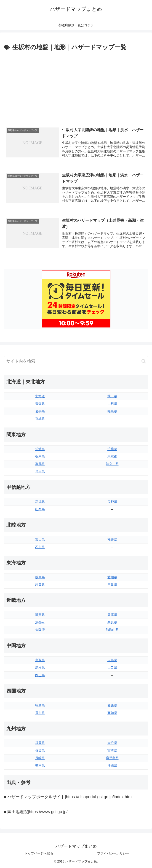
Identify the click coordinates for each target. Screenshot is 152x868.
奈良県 (112, 622)
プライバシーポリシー (113, 853)
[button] (144, 361)
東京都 (112, 456)
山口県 (112, 668)
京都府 (40, 622)
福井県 (112, 539)
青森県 (40, 404)
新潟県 (40, 502)
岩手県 (40, 411)
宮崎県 (112, 750)
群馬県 (40, 464)
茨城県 (40, 449)
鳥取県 (40, 660)
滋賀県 (40, 615)
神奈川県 (112, 464)
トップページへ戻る (39, 853)
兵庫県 (112, 615)
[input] (76, 361)
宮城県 (40, 419)
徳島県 (40, 705)
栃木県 (40, 456)
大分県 (112, 743)
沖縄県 (112, 765)
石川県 (40, 547)
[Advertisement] (76, 87)
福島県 (112, 411)
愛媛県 (112, 705)
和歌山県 (112, 630)
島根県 (40, 668)
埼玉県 (40, 471)
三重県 (112, 585)
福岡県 (40, 743)
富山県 (40, 539)
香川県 (40, 713)
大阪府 (40, 630)
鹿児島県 (112, 758)
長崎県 (40, 758)
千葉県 (112, 449)
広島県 (112, 660)
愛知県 (112, 577)
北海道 (40, 396)
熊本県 (40, 765)
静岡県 (40, 585)
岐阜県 (40, 577)
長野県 (112, 502)
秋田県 (112, 396)
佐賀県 (40, 750)
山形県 (112, 404)
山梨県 (40, 509)
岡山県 (40, 675)
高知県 (112, 713)
